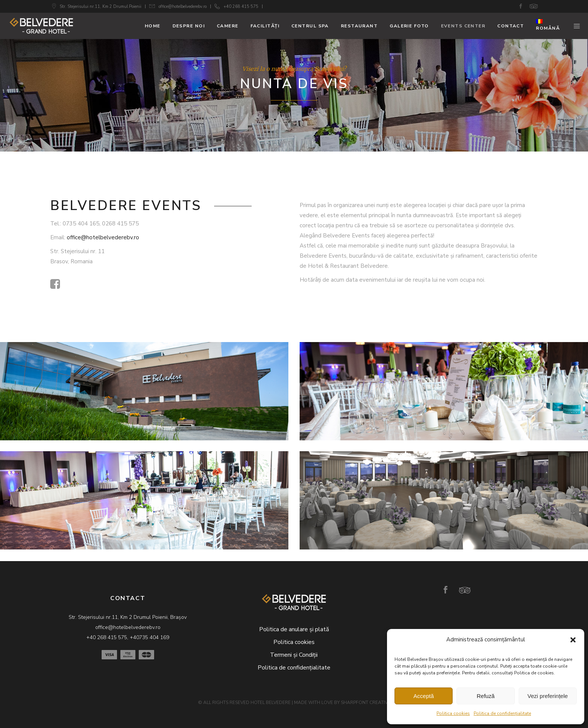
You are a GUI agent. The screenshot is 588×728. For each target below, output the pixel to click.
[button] (573, 640)
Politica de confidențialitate (502, 713)
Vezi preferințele (548, 696)
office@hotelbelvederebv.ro (183, 7)
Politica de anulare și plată (294, 629)
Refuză (486, 696)
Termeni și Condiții (294, 655)
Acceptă (424, 696)
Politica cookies (453, 713)
